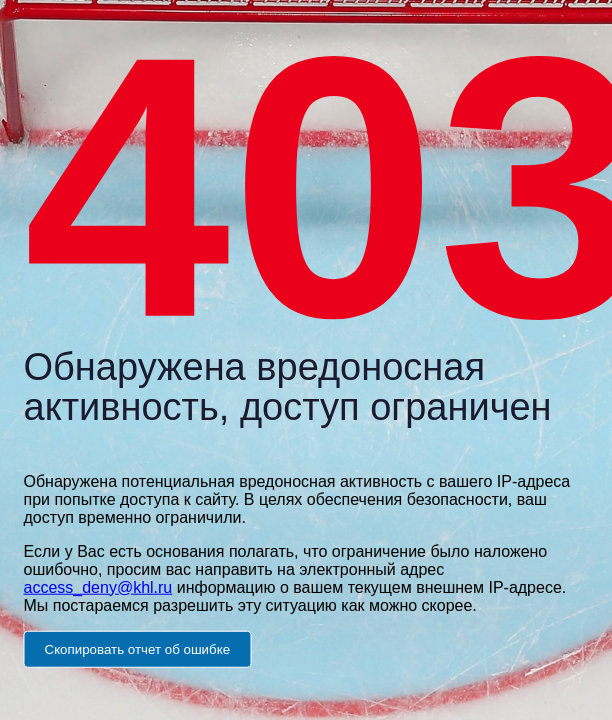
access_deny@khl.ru (98, 586)
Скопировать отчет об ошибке (138, 648)
